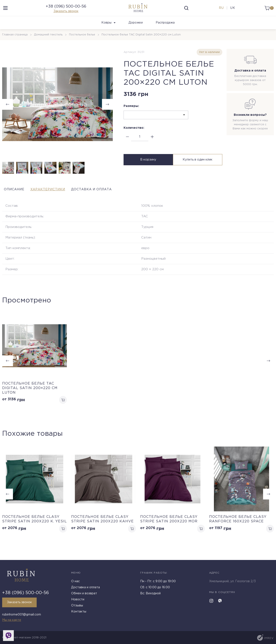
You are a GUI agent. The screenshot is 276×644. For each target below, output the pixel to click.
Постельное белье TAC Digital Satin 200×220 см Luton (30, 396)
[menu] (5, 12)
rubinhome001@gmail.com (22, 615)
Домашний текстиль (50, 42)
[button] (107, 112)
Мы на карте (12, 620)
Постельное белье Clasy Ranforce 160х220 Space (238, 528)
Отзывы (77, 607)
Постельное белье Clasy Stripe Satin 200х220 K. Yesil (34, 528)
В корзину (148, 168)
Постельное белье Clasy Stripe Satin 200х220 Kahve (102, 528)
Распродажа (165, 30)
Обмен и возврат (84, 595)
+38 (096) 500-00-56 (66, 10)
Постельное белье (84, 42)
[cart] (268, 12)
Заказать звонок (66, 15)
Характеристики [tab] (58, 197)
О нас (75, 583)
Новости (78, 601)
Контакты (79, 613)
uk (231, 12)
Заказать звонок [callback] (21, 604)
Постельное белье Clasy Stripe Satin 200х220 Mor (169, 528)
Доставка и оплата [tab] (113, 197)
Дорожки (136, 30)
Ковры (108, 30)
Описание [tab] (14, 197)
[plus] (152, 145)
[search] (186, 12)
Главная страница (15, 42)
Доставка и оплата (85, 589)
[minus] (127, 145)
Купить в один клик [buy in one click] (198, 168)
